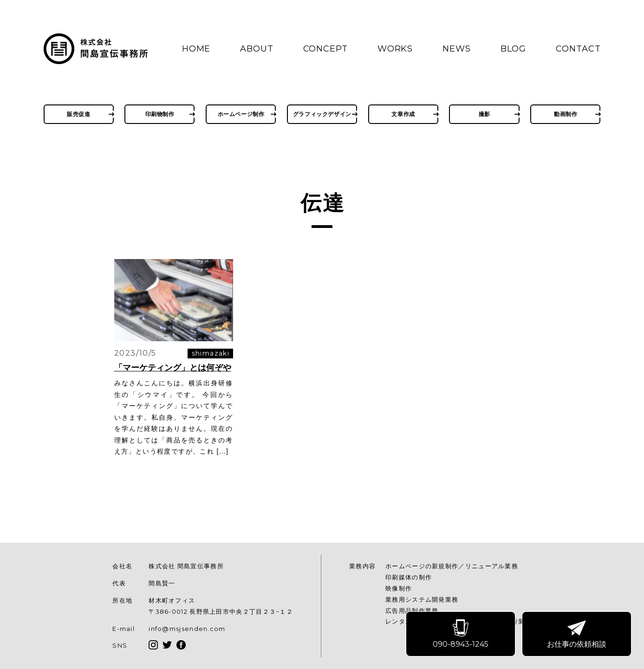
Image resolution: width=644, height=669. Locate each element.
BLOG (514, 49)
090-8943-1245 (461, 634)
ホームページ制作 (241, 114)
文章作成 (403, 114)
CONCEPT (325, 49)
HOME (196, 49)
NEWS (457, 49)
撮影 (485, 114)
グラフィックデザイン (322, 114)
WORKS (395, 49)
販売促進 (78, 114)
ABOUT (257, 49)
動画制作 (566, 114)
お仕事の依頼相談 (577, 634)
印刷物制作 (160, 114)
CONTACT (578, 49)
